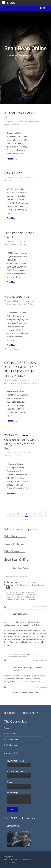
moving (22, 304)
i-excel (31, 859)
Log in (8, 728)
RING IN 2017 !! (14, 173)
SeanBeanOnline (14, 826)
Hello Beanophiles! (17, 297)
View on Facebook (39, 607)
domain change (13, 304)
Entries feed (11, 734)
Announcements (29, 301)
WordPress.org (12, 745)
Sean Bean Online (16, 560)
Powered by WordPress (13, 859)
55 (44, 514)
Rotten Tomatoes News (23, 713)
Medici (17, 383)
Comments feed (13, 739)
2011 (24, 453)
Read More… (12, 159)
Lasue (17, 124)
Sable (32, 304)
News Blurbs (32, 178)
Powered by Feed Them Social (26, 692)
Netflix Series (25, 383)
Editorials (31, 121)
